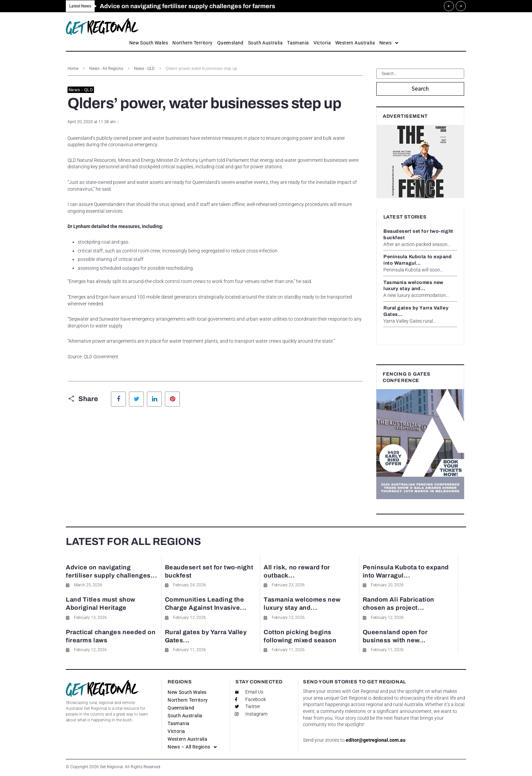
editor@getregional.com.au (376, 740)
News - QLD (144, 69)
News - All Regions (106, 69)
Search (420, 89)
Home (73, 69)
